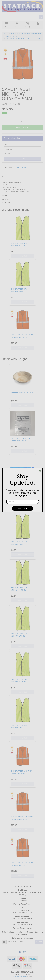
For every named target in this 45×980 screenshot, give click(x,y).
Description (8, 167)
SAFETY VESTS (12, 36)
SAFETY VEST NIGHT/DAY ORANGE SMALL (23, 39)
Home (6, 34)
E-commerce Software (20, 977)
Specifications (21, 167)
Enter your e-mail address (23, 938)
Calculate (22, 159)
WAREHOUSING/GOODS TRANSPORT (26, 34)
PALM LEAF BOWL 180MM (22, 392)
